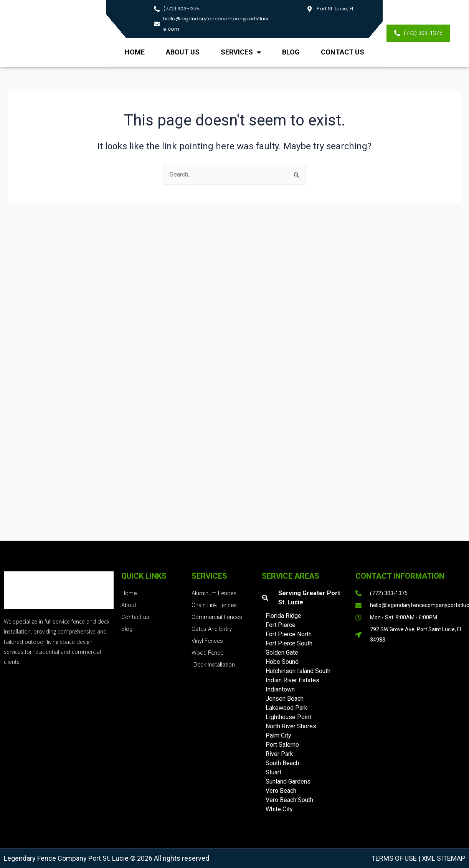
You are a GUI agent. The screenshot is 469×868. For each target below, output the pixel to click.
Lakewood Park (287, 708)
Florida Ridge (283, 616)
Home (135, 52)
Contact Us (343, 52)
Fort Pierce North (289, 634)
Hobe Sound (282, 662)
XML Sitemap (443, 858)
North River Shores (291, 726)
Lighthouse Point (288, 717)
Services (241, 52)
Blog (291, 52)
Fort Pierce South (289, 643)
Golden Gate (282, 653)
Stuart (273, 772)
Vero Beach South (289, 800)
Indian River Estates (292, 680)
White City (279, 809)
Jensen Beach (285, 699)
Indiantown (280, 689)
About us (183, 52)
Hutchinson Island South (298, 671)
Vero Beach (281, 791)
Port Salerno (282, 745)
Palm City (278, 735)
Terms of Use (394, 858)
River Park (279, 754)
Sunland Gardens (288, 781)
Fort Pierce (281, 625)
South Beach (282, 763)
